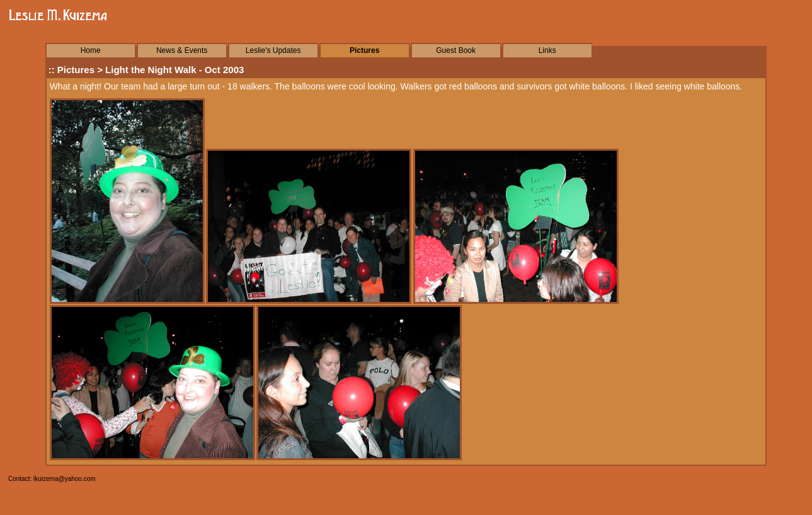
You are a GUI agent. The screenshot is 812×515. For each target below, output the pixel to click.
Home (91, 50)
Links (547, 50)
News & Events (182, 50)
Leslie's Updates (273, 50)
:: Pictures (71, 70)
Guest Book (456, 50)
